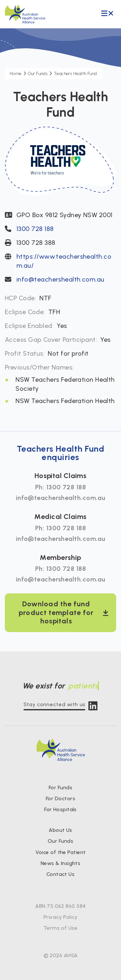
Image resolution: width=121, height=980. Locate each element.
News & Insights (61, 863)
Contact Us (61, 874)
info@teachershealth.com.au (60, 279)
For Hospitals (60, 809)
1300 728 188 (35, 229)
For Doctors (60, 798)
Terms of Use (60, 928)
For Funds (60, 788)
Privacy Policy (60, 917)
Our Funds (60, 841)
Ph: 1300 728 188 (60, 487)
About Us (60, 830)
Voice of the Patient (61, 852)
